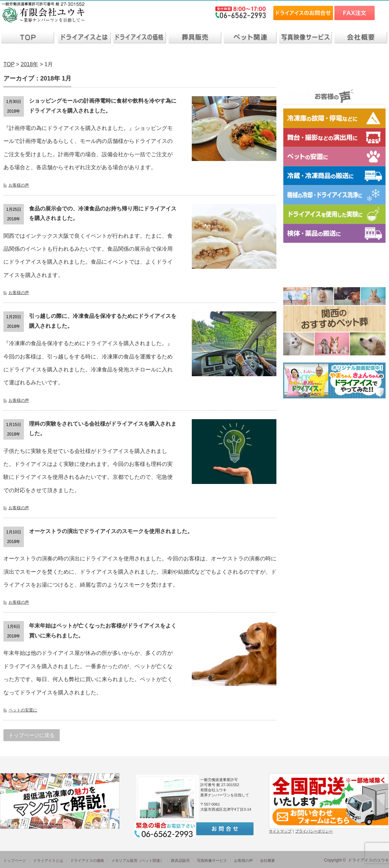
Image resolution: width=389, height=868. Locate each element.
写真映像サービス (212, 860)
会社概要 (268, 860)
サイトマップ (280, 831)
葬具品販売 (180, 860)
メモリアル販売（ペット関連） (138, 860)
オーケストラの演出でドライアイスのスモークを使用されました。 (111, 531)
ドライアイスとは (48, 860)
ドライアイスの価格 (87, 860)
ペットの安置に (23, 710)
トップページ (15, 860)
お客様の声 (19, 185)
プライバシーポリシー (314, 831)
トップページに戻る (32, 735)
